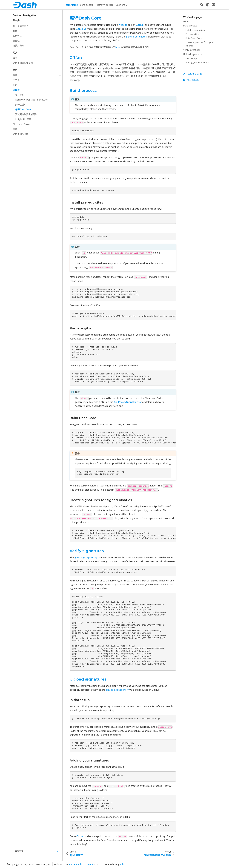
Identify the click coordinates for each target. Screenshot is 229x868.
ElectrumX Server (22, 124)
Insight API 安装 (23, 119)
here (118, 47)
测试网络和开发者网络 (26, 114)
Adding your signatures (197, 63)
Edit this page (193, 74)
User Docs (72, 5)
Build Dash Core (194, 38)
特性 (15, 31)
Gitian (186, 21)
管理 (15, 75)
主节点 (16, 80)
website (123, 25)
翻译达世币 (21, 105)
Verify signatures (192, 50)
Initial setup (191, 58)
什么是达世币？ (21, 26)
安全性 (16, 41)
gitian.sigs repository (86, 557)
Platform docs (103, 5)
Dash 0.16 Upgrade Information (32, 100)
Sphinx (123, 864)
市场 (15, 129)
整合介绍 (20, 95)
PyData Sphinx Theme (81, 864)
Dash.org (120, 5)
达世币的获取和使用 (23, 63)
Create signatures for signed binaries (200, 44)
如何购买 (17, 36)
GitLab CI (81, 29)
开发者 (16, 90)
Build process (190, 26)
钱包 (15, 58)
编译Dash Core (23, 109)
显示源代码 (191, 80)
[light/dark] (208, 5)
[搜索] (202, 5)
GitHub (140, 25)
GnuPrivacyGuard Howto (127, 402)
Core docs (86, 5)
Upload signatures (193, 54)
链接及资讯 (18, 45)
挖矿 (15, 85)
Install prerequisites (195, 30)
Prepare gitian (192, 34)
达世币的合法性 (21, 134)
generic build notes (136, 37)
